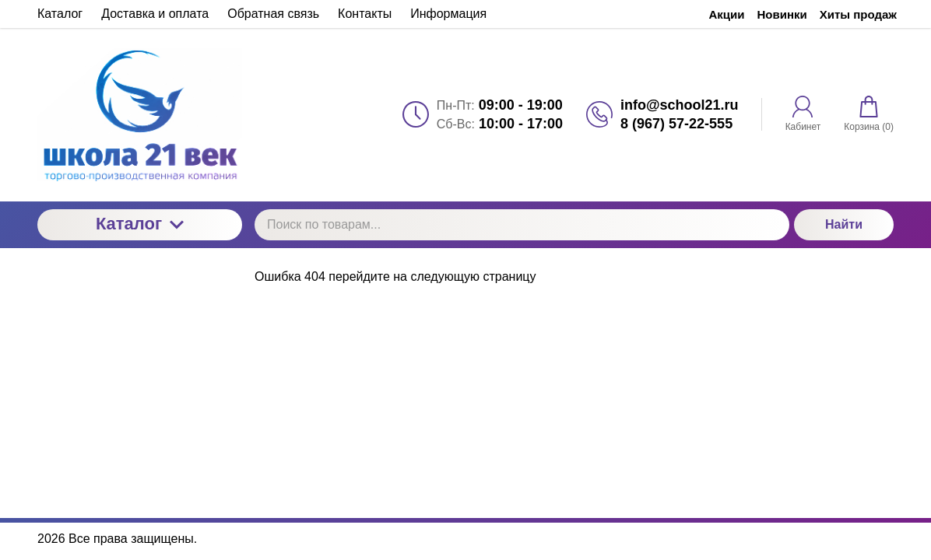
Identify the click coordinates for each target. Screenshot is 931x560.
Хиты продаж (858, 14)
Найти (844, 224)
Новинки (782, 14)
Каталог (140, 224)
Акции (727, 14)
